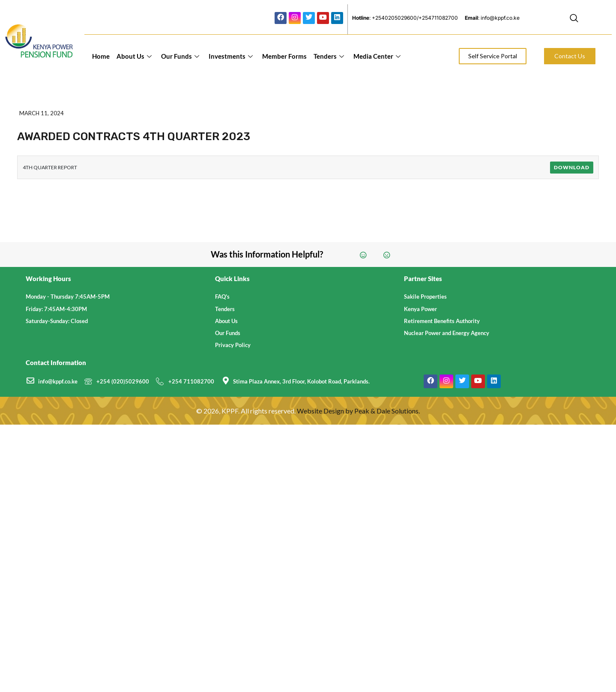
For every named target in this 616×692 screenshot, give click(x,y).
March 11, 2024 (42, 113)
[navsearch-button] (574, 19)
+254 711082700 (191, 381)
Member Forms (284, 56)
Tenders (329, 56)
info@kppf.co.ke (58, 381)
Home (101, 56)
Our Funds (180, 56)
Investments (231, 56)
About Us (134, 56)
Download (572, 167)
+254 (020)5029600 (123, 381)
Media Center (377, 56)
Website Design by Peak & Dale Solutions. (358, 411)
